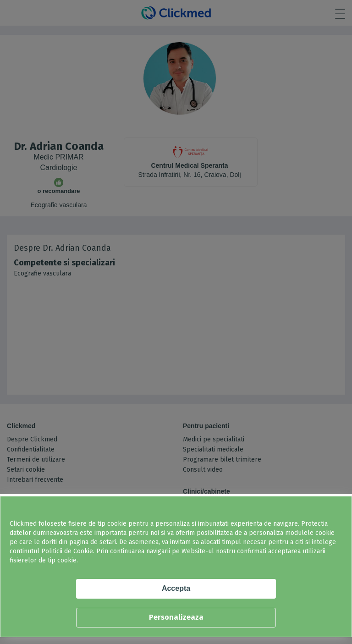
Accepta (176, 588)
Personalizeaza (176, 617)
